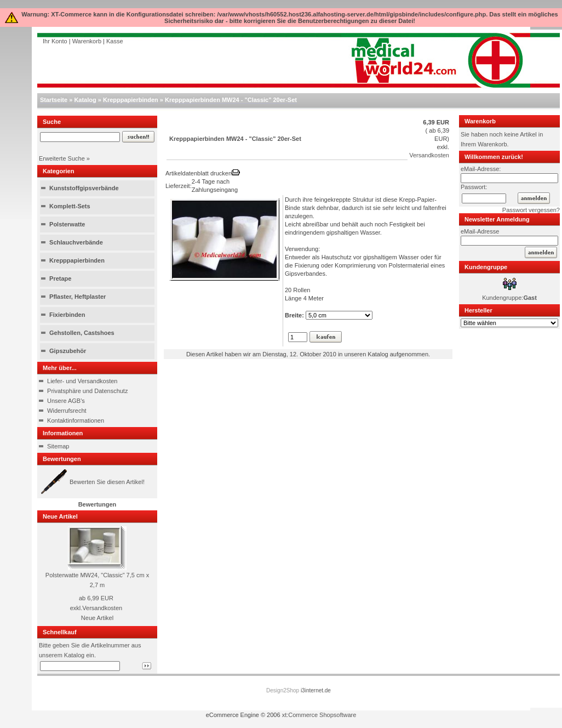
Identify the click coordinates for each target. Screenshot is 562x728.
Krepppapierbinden (131, 100)
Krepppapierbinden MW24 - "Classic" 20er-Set (231, 100)
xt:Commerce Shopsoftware (319, 715)
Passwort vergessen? (531, 210)
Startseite (54, 100)
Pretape (60, 278)
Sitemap (58, 446)
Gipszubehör (68, 351)
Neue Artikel (97, 618)
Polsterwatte (67, 224)
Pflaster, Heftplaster (78, 297)
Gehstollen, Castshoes (82, 333)
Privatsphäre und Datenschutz (87, 391)
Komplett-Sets (70, 206)
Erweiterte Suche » (64, 158)
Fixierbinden (67, 315)
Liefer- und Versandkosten (82, 381)
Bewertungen (98, 504)
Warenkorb (87, 41)
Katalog (85, 100)
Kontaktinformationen (76, 420)
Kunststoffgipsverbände (84, 188)
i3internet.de (316, 690)
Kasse (115, 41)
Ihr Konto (55, 41)
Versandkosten (102, 608)
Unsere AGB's (66, 401)
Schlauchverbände (76, 242)
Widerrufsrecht (67, 411)
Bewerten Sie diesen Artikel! (107, 482)
